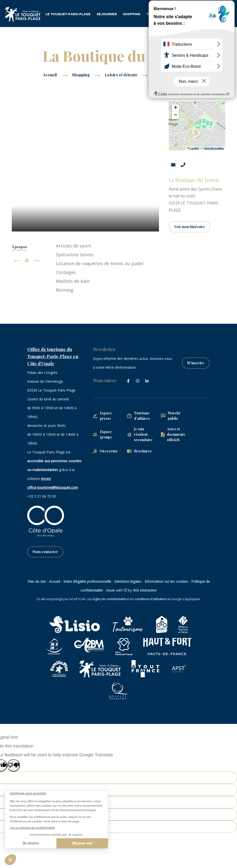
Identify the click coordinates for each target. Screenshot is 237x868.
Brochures (143, 451)
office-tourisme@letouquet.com (53, 487)
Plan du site (37, 581)
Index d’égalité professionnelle (87, 581)
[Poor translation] (13, 765)
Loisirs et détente (122, 75)
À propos (19, 247)
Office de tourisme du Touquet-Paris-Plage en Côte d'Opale (53, 356)
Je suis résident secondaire (143, 434)
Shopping (132, 14)
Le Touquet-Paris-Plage (68, 14)
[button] (175, 108)
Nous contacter (45, 552)
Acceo (46, 479)
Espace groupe (106, 434)
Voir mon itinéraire (190, 227)
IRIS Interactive (145, 590)
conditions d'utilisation (151, 599)
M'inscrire (196, 363)
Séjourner (107, 14)
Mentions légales (128, 581)
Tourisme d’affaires (166, 14)
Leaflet (193, 148)
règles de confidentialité (109, 599)
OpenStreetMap (214, 148)
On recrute (109, 451)
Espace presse (106, 416)
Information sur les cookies (166, 581)
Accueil (50, 75)
